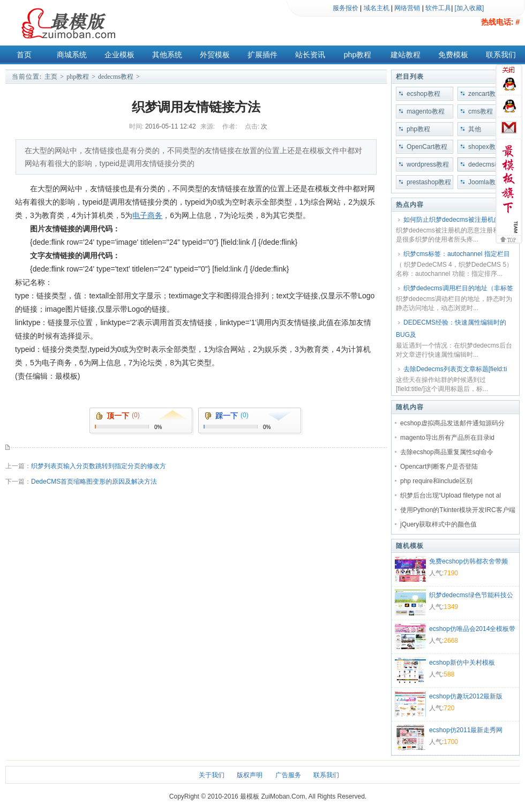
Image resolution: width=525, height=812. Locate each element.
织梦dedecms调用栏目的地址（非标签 (458, 288)
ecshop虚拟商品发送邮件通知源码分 (452, 423)
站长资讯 (310, 55)
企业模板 (119, 55)
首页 (24, 55)
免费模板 (453, 55)
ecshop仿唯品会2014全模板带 (472, 629)
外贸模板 (215, 55)
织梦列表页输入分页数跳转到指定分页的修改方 (99, 466)
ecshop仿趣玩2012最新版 (466, 696)
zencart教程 (485, 94)
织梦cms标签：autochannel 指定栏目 (457, 254)
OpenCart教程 (427, 147)
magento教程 (426, 111)
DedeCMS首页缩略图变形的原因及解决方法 (94, 482)
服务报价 (346, 8)
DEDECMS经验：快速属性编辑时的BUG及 (451, 329)
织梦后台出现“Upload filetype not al (451, 495)
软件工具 (438, 8)
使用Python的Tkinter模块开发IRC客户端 (458, 510)
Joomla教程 (485, 182)
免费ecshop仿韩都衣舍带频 (468, 561)
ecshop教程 (423, 94)
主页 (51, 77)
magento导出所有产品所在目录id (447, 438)
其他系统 (167, 55)
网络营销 (407, 8)
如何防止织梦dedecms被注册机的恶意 (458, 220)
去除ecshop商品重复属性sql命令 (447, 452)
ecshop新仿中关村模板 (462, 663)
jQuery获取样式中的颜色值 (438, 524)
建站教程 (406, 55)
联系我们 (501, 55)
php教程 (358, 55)
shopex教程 (485, 147)
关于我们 (212, 775)
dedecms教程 (116, 77)
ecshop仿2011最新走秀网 (466, 730)
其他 (475, 129)
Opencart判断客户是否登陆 (439, 467)
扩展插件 (262, 55)
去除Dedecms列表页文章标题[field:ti (455, 369)
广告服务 (288, 775)
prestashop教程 (429, 182)
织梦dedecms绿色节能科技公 (471, 595)
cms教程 (481, 111)
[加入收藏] (470, 8)
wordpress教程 (428, 164)
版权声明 (250, 775)
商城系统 (72, 55)
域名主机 (377, 8)
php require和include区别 (436, 481)
